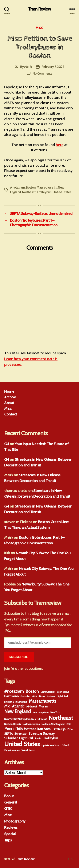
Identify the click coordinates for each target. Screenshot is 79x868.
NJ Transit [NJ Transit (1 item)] (42, 719)
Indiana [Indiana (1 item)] (51, 697)
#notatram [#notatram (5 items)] (14, 691)
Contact (11, 414)
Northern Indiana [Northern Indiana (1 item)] (31, 724)
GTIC (8, 809)
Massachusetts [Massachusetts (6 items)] (43, 701)
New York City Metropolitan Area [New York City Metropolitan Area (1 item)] (20, 719)
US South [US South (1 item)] (65, 745)
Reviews (11, 828)
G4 (7, 444)
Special (10, 834)
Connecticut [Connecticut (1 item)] (63, 692)
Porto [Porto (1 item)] (70, 729)
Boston (31, 188)
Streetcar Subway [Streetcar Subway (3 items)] (42, 733)
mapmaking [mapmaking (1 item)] (21, 702)
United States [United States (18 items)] (22, 744)
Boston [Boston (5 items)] (32, 691)
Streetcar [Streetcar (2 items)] (20, 734)
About (9, 403)
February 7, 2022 (53, 67)
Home (9, 391)
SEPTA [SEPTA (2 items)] (8, 734)
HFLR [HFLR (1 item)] (34, 697)
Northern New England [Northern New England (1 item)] (53, 724)
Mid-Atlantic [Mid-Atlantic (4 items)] (14, 706)
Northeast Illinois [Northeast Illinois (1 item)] (12, 724)
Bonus (9, 796)
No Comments (42, 74)
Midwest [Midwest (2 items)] (32, 706)
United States (62, 192)
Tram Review (39, 9)
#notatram (17, 188)
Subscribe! (19, 657)
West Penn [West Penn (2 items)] (28, 750)
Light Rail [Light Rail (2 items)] (62, 696)
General (11, 802)
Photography (15, 821)
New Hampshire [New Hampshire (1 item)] (41, 712)
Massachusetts (47, 188)
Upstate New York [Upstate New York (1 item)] (50, 745)
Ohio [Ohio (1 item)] (69, 724)
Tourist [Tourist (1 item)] (38, 739)
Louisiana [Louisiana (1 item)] (9, 702)
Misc (39, 28)
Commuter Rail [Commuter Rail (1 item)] (48, 692)
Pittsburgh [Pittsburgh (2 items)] (59, 729)
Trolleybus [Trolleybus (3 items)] (50, 738)
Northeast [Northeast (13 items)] (61, 718)
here (60, 145)
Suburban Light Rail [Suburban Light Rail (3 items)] (19, 738)
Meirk (28, 67)
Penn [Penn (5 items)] (9, 729)
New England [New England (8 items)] (17, 711)
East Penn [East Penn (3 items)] (11, 696)
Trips (8, 840)
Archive (10, 397)
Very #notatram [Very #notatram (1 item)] (12, 751)
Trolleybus (44, 192)
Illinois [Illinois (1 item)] (42, 697)
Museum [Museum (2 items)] (44, 706)
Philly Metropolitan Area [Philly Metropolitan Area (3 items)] (33, 729)
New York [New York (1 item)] (55, 712)
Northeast (29, 192)
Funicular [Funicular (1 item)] (25, 697)
